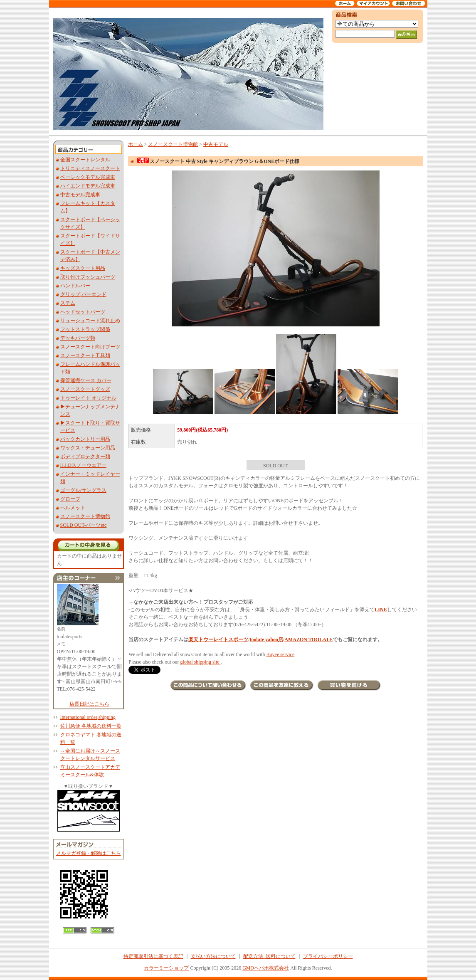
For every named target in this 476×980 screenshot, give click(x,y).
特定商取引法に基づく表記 (153, 956)
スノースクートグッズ (85, 389)
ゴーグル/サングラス (83, 490)
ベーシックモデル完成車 (88, 177)
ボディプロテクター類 (85, 457)
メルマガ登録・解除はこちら (89, 853)
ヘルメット (73, 508)
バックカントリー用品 (85, 439)
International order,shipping (88, 717)
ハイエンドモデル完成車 (88, 186)
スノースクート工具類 (85, 355)
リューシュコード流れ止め (90, 321)
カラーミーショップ (166, 968)
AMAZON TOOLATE (308, 639)
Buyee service (281, 654)
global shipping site (201, 662)
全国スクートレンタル (85, 160)
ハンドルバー (75, 286)
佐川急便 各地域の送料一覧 (91, 726)
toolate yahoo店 (266, 639)
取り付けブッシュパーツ (88, 277)
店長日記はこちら (89, 704)
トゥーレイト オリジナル (88, 398)
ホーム (136, 144)
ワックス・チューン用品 (88, 448)
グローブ (70, 499)
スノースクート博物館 (85, 516)
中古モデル (216, 144)
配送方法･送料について (269, 956)
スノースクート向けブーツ (90, 347)
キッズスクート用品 (83, 268)
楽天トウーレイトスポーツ (218, 639)
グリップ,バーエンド (83, 294)
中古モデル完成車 (80, 195)
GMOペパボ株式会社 (266, 968)
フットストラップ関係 (85, 329)
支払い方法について (213, 956)
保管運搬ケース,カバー (86, 380)
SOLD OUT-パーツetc (84, 525)
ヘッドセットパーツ (83, 312)
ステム (68, 303)
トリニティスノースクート (90, 168)
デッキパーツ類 (78, 338)
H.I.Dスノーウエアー (83, 465)
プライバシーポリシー (328, 956)
